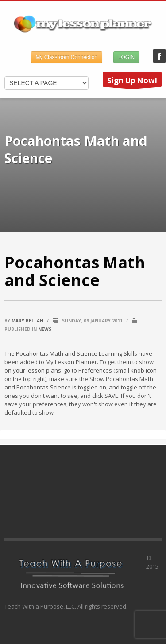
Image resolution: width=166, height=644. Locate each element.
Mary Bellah (27, 321)
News (45, 329)
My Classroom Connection (67, 57)
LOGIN (126, 57)
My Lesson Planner (159, 56)
